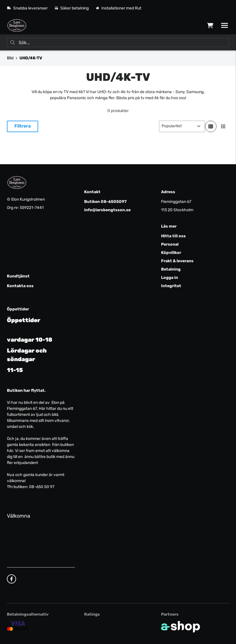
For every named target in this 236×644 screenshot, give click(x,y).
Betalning (171, 269)
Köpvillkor (171, 253)
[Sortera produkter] (182, 126)
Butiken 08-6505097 (105, 202)
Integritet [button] (171, 286)
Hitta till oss (173, 236)
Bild (10, 58)
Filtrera (23, 126)
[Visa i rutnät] (211, 126)
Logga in (170, 278)
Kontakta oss (20, 286)
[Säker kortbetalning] (18, 626)
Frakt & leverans (177, 261)
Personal (170, 244)
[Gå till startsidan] (17, 26)
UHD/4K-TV (31, 58)
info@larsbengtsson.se (107, 210)
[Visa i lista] (223, 126)
